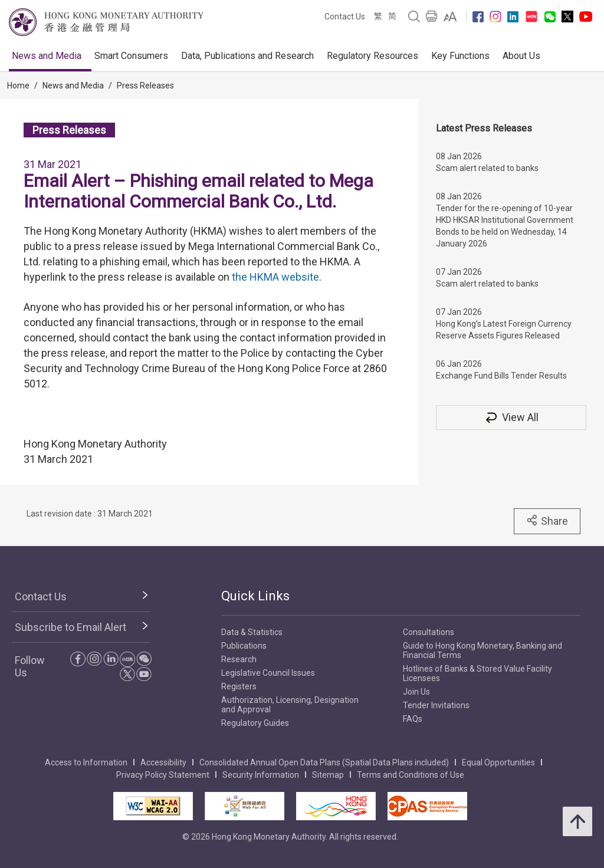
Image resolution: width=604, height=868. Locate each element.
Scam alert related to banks (487, 168)
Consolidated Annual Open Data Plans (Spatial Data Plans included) (324, 762)
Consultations (429, 632)
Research (239, 659)
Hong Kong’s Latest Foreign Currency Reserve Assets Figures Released (504, 330)
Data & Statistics (252, 632)
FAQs (413, 719)
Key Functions (460, 56)
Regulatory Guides (255, 723)
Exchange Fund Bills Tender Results (501, 376)
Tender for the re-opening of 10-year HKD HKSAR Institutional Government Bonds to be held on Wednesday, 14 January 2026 (505, 226)
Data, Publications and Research (247, 56)
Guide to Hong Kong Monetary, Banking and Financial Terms (482, 650)
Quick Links (255, 596)
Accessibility (163, 762)
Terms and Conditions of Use (411, 775)
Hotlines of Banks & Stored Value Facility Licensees (477, 673)
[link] (450, 17)
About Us (521, 56)
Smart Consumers (131, 56)
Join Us (416, 692)
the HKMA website (275, 277)
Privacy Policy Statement (163, 775)
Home (18, 86)
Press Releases (145, 86)
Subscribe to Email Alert (70, 627)
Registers (239, 686)
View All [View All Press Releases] (511, 417)
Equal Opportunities (498, 762)
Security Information (261, 775)
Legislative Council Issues (268, 673)
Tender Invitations (436, 705)
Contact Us (345, 17)
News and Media (47, 56)
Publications (244, 646)
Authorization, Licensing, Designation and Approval (290, 705)
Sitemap (328, 775)
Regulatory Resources (372, 56)
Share (547, 521)
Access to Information (86, 762)
